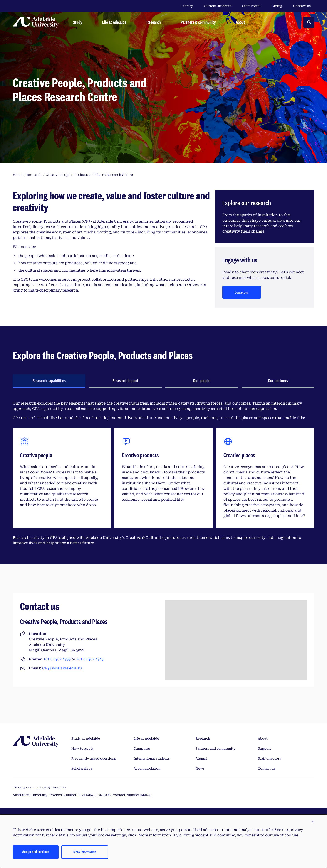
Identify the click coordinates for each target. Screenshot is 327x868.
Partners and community (216, 748)
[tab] (49, 381)
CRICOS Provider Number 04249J (124, 795)
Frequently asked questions (94, 758)
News (200, 768)
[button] (313, 822)
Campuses (142, 748)
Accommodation (147, 768)
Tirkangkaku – (39, 787)
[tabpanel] (163, 473)
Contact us (302, 6)
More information (85, 852)
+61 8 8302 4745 (90, 659)
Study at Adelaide (86, 738)
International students (152, 758)
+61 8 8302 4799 (57, 659)
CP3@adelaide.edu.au (62, 668)
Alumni (201, 758)
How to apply (83, 748)
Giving (277, 6)
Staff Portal (251, 6)
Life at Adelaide (146, 738)
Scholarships (82, 768)
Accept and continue (36, 852)
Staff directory (270, 758)
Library (187, 6)
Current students (218, 6)
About (263, 738)
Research (203, 738)
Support (264, 748)
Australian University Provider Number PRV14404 (53, 795)
